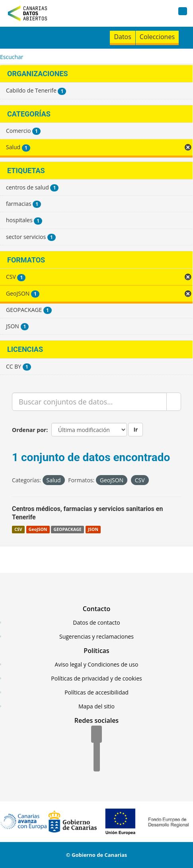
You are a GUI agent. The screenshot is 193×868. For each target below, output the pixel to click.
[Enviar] (174, 402)
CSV (18, 529)
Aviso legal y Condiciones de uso (97, 664)
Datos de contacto (96, 622)
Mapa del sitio (96, 706)
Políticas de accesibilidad (96, 692)
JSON (93, 529)
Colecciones (157, 37)
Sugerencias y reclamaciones (96, 636)
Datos (122, 37)
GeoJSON (38, 529)
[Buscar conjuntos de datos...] (89, 402)
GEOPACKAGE (68, 529)
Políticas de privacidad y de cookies (96, 678)
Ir (135, 429)
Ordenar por (29, 430)
